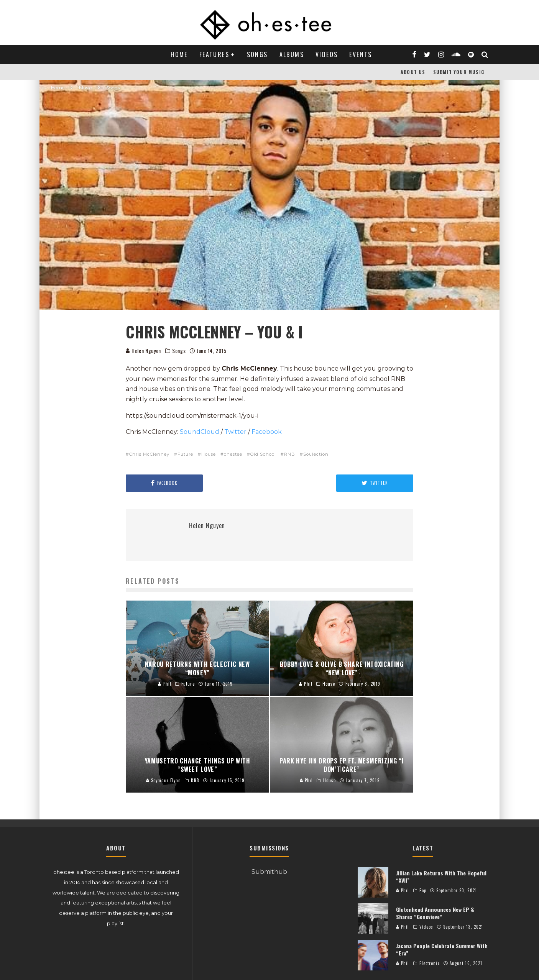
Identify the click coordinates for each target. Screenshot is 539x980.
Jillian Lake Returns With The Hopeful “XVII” (441, 876)
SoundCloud (200, 432)
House (209, 454)
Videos (327, 54)
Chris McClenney (149, 454)
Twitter (235, 432)
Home (179, 54)
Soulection (316, 454)
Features (214, 54)
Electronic (430, 963)
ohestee (233, 454)
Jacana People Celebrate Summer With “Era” (442, 949)
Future (185, 454)
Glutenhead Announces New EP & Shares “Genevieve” (435, 913)
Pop (423, 890)
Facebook (267, 432)
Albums (292, 54)
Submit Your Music (459, 72)
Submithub (269, 872)
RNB (290, 454)
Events (361, 54)
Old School (263, 454)
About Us (413, 72)
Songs (257, 54)
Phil (403, 890)
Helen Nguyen (143, 350)
